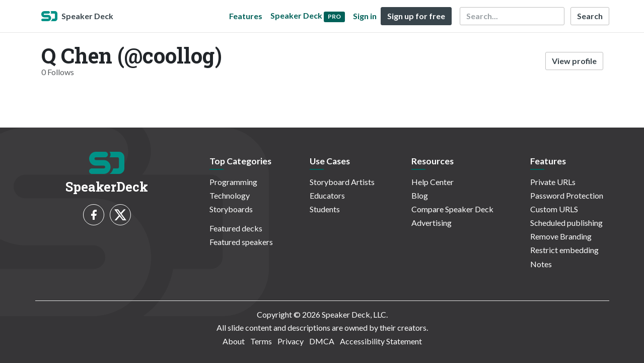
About (234, 341)
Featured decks (236, 228)
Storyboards (231, 209)
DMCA (322, 341)
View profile (574, 61)
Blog (420, 195)
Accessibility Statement (381, 341)
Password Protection (567, 195)
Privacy (291, 341)
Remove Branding (561, 236)
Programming (233, 182)
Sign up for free (416, 16)
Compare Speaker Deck (452, 209)
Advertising (432, 223)
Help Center (433, 182)
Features (246, 16)
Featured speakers (241, 242)
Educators (327, 195)
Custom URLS (554, 209)
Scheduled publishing (566, 223)
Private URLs (553, 182)
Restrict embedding (564, 250)
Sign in (365, 16)
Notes (541, 264)
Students (325, 209)
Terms (261, 341)
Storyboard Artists (342, 182)
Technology (230, 195)
